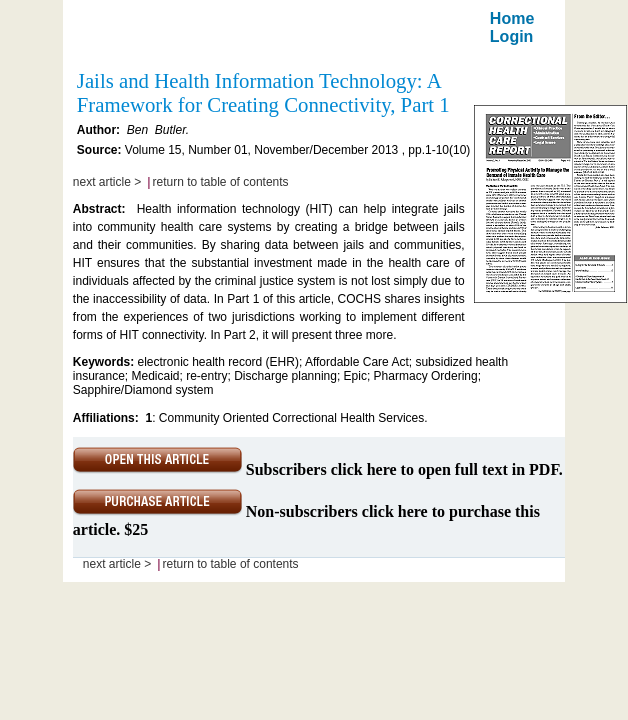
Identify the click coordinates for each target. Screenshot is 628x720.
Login (512, 36)
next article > (107, 182)
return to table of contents (221, 182)
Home (512, 18)
